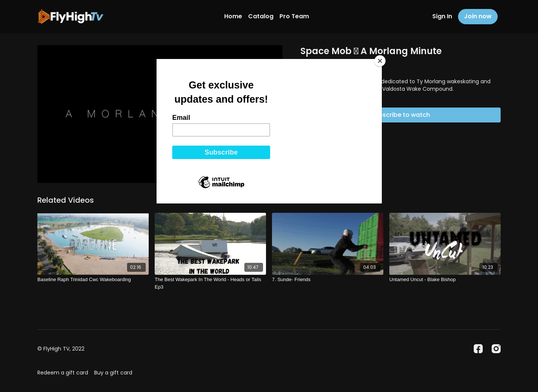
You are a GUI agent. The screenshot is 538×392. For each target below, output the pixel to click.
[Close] (380, 61)
